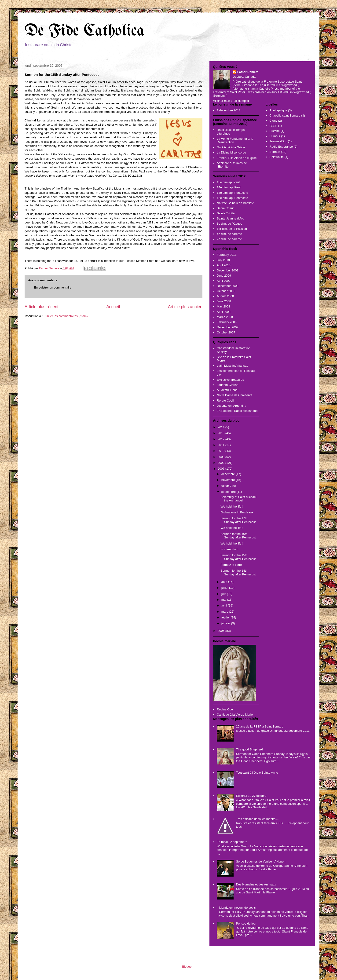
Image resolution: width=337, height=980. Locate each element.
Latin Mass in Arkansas (232, 366)
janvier (226, 623)
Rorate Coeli (225, 400)
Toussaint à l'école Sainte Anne (257, 773)
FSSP (273, 126)
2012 (222, 439)
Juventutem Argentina (231, 406)
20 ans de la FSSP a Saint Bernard (260, 726)
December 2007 (228, 327)
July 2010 (223, 260)
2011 (222, 445)
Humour (275, 136)
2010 (222, 451)
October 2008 (226, 291)
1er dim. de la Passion (232, 229)
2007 (222, 469)
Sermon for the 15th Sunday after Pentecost (238, 557)
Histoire (275, 131)
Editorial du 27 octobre (251, 796)
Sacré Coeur (225, 208)
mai (224, 600)
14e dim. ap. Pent (229, 187)
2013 (222, 433)
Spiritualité (277, 157)
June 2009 (224, 276)
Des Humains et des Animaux (256, 884)
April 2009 (224, 281)
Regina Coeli (225, 709)
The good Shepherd (249, 749)
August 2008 (225, 296)
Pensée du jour (246, 923)
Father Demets (50, 268)
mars (225, 612)
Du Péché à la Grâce (231, 147)
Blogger (187, 967)
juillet (225, 588)
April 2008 (224, 312)
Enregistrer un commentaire (53, 287)
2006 (222, 631)
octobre (227, 486)
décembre (229, 474)
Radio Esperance (281, 147)
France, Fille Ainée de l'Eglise (237, 158)
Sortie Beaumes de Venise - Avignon (261, 861)
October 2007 (226, 332)
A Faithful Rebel (227, 390)
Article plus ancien (185, 307)
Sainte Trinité (226, 213)
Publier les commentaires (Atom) (66, 316)
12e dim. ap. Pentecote (232, 198)
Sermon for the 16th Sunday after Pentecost (238, 536)
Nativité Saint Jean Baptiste (235, 203)
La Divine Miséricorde (231, 152)
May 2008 (223, 306)
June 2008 (224, 301)
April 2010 (224, 265)
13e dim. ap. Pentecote (232, 193)
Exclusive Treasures (230, 380)
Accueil (113, 307)
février (226, 617)
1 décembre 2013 (229, 110)
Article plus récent (42, 307)
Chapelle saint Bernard (285, 115)
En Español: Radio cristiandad (237, 411)
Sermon (275, 152)
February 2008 (227, 322)
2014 (222, 427)
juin (224, 594)
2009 (222, 457)
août (225, 582)
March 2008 (225, 317)
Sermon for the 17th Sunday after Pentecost (238, 520)
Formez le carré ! (232, 565)
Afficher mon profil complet (231, 101)
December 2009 (228, 270)
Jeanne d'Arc (278, 141)
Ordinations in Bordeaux (237, 512)
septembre (229, 492)
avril (225, 605)
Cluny (273, 121)
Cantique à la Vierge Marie (235, 715)
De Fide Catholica (85, 31)
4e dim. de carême (229, 234)
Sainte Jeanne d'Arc (230, 218)
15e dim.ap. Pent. (229, 182)
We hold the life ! (232, 506)
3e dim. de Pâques (229, 224)
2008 (222, 463)
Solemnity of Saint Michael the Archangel (238, 499)
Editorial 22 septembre (232, 842)
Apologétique (278, 110)
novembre (229, 480)
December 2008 (228, 286)
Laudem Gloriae (228, 385)
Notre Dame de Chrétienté (234, 395)
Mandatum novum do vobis (237, 908)
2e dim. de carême (229, 239)
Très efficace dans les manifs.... (257, 819)
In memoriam (229, 549)
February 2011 (227, 255)
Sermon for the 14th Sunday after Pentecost (238, 572)
